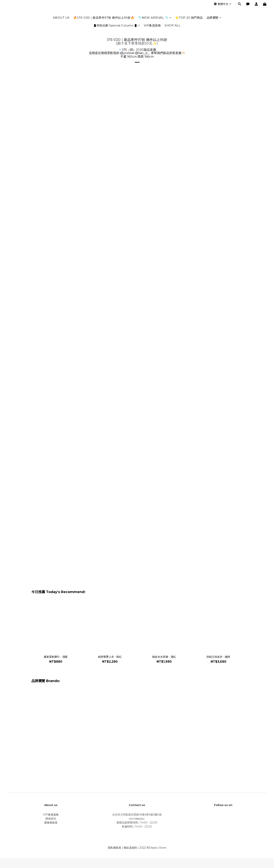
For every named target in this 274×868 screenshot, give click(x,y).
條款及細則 (130, 848)
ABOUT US (61, 18)
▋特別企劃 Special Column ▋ (117, 25)
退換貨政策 (51, 823)
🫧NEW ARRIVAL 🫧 (155, 18)
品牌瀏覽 (214, 18)
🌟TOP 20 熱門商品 (189, 18)
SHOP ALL (172, 25)
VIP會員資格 (152, 25)
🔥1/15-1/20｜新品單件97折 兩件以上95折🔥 (104, 18)
